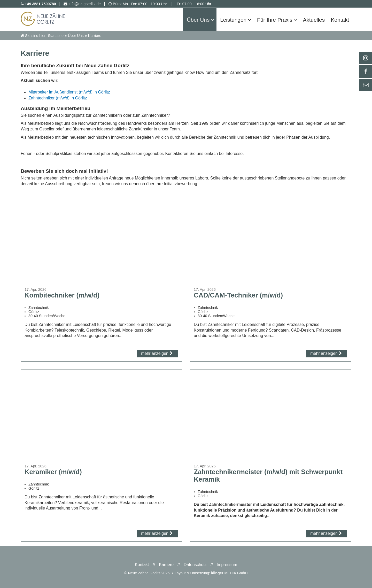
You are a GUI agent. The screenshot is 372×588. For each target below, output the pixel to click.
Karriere (166, 565)
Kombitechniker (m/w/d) (62, 295)
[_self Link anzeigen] (366, 72)
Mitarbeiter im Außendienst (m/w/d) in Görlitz (69, 92)
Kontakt (142, 565)
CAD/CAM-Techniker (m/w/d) (238, 295)
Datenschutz (195, 565)
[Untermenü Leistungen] (253, 19)
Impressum (227, 565)
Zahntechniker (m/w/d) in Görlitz (58, 98)
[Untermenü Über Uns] (217, 19)
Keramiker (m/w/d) (53, 472)
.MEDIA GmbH (229, 573)
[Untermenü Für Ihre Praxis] (298, 19)
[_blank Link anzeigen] (366, 58)
